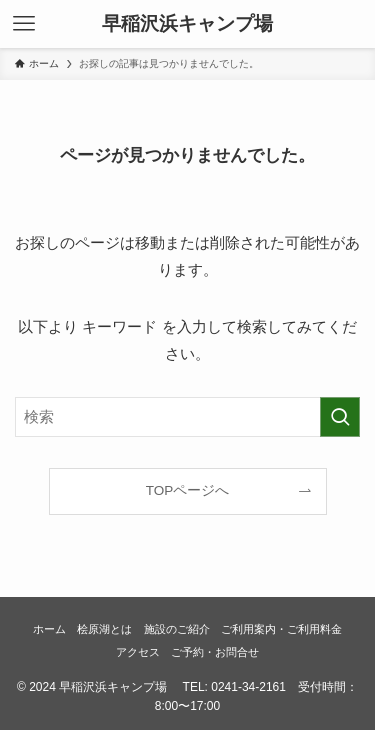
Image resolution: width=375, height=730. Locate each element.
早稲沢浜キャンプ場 (187, 24)
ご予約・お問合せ (215, 652)
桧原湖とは (104, 629)
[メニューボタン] (24, 24)
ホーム (49, 629)
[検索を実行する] (340, 417)
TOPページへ (188, 490)
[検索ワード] (187, 417)
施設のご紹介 (177, 629)
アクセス (138, 652)
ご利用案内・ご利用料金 (281, 629)
